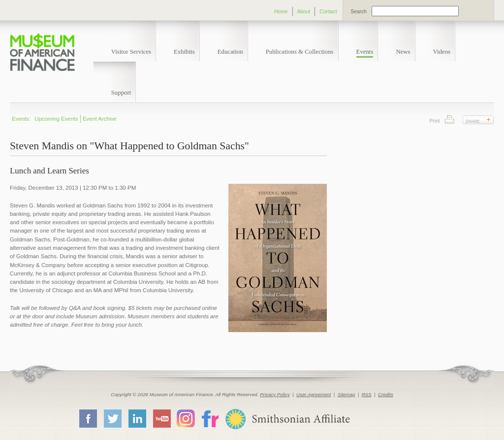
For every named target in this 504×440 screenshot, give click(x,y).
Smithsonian (287, 419)
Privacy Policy (275, 394)
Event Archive (100, 119)
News (403, 52)
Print (450, 119)
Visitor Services (131, 52)
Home (281, 12)
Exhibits (184, 52)
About (304, 12)
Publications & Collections (300, 52)
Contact (328, 12)
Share (473, 121)
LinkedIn (137, 418)
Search (359, 12)
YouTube (161, 418)
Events (365, 52)
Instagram (186, 418)
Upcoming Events (56, 119)
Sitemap (346, 394)
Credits (386, 394)
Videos (442, 52)
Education (230, 52)
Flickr (210, 418)
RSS (367, 394)
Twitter (112, 418)
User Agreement (314, 394)
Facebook (88, 418)
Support (121, 93)
